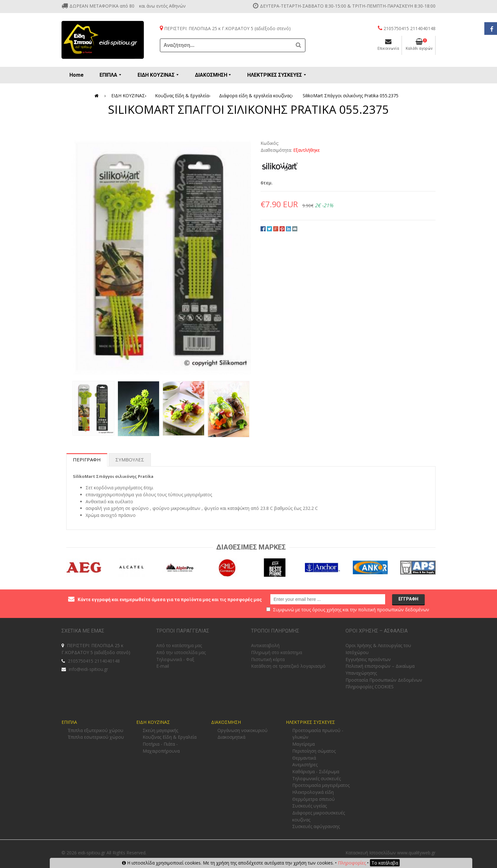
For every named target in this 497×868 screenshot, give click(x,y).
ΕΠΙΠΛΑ (69, 722)
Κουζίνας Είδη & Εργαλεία (184, 96)
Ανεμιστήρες (305, 765)
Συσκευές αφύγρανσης (316, 826)
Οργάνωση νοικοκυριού (242, 730)
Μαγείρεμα (303, 744)
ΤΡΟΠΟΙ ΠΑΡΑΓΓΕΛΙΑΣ (183, 631)
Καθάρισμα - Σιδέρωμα (316, 772)
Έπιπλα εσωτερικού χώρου (96, 737)
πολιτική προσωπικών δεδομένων (394, 610)
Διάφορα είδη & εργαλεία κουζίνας (257, 96)
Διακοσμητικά (231, 737)
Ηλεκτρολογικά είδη (313, 792)
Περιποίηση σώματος (314, 751)
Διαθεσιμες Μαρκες (251, 547)
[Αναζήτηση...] (226, 45)
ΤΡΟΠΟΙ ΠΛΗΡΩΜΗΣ (275, 631)
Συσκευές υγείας (310, 806)
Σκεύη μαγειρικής (160, 730)
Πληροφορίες (352, 863)
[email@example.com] (328, 599)
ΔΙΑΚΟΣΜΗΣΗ (226, 722)
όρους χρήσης (327, 610)
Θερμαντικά (304, 758)
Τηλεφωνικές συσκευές (316, 778)
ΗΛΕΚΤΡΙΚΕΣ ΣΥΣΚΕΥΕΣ (310, 722)
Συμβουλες (130, 460)
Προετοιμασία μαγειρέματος (321, 785)
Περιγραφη (87, 460)
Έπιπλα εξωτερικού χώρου (96, 730)
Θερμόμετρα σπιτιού (313, 799)
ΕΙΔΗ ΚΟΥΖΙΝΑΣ (130, 96)
